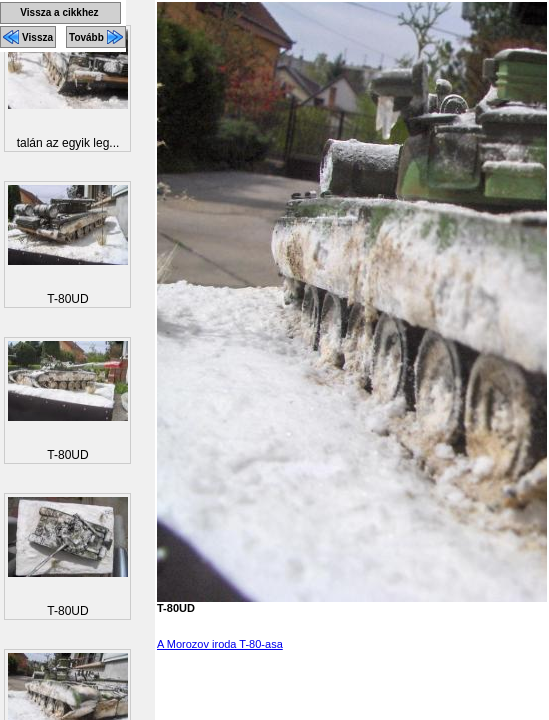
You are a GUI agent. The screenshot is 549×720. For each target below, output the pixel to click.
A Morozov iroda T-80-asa (220, 644)
